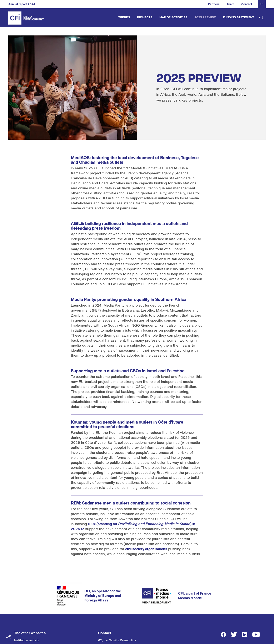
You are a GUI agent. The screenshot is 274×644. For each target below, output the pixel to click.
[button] (9, 637)
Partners (214, 4)
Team (230, 4)
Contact (247, 4)
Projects (145, 17)
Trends (124, 17)
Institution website (27, 640)
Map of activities (173, 17)
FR (262, 4)
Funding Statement (239, 17)
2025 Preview (205, 17)
